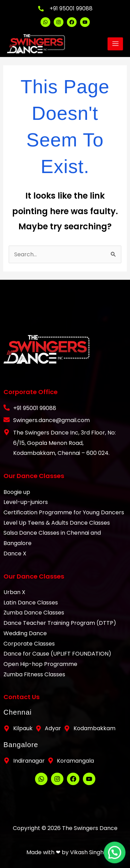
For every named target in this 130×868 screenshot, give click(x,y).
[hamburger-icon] (115, 44)
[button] (117, 859)
